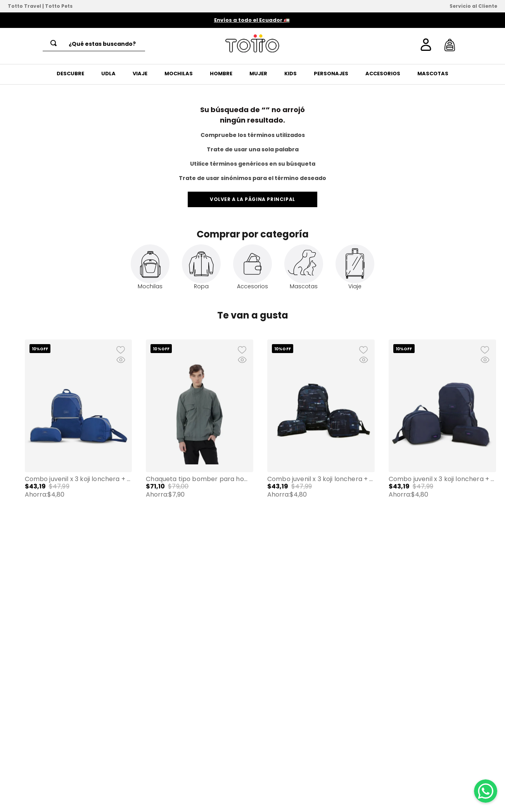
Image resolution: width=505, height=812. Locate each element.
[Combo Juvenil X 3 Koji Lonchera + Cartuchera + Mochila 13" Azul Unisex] (442, 431)
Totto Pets (59, 6)
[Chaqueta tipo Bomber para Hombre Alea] (200, 431)
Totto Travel (24, 6)
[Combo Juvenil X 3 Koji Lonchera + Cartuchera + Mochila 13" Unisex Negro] (321, 431)
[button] (15, 437)
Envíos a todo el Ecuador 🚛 (252, 20)
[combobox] (94, 44)
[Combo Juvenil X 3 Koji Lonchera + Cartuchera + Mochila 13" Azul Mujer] (79, 431)
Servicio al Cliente (473, 6)
